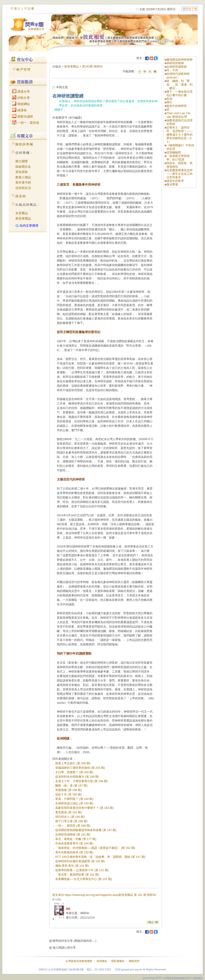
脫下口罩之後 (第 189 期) (71, 821)
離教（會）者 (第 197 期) (71, 786)
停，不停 (172, 70)
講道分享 (21, 91)
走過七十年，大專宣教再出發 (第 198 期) (82, 781)
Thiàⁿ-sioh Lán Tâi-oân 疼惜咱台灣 (179, 115)
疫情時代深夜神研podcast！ (178, 76)
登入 (17, 9)
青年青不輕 (23, 183)
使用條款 (102, 961)
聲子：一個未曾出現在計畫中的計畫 (179, 93)
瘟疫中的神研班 (177, 106)
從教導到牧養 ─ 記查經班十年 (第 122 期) (82, 870)
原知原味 (22, 172)
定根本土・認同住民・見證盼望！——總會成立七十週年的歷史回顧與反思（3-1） (179, 135)
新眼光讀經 (23, 116)
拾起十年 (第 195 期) (69, 794)
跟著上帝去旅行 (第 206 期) (73, 763)
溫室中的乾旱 (175, 181)
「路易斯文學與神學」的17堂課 (178, 158)
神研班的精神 (175, 63)
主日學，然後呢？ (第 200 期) (74, 772)
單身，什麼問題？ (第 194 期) (74, 799)
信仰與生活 (23, 188)
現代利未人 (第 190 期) (70, 817)
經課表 (19, 110)
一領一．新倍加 (26, 123)
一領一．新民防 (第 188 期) (73, 826)
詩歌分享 (21, 98)
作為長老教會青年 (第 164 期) (74, 843)
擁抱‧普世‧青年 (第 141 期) (72, 866)
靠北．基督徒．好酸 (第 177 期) (76, 839)
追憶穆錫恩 (174, 152)
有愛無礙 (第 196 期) (69, 790)
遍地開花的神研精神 (179, 60)
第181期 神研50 (92, 66)
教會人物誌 (23, 177)
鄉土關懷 (22, 161)
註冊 (31, 9)
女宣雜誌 (22, 213)
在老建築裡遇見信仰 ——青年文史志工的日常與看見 (179, 174)
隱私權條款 (118, 961)
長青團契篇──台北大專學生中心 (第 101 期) (84, 879)
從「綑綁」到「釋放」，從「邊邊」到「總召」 (179, 84)
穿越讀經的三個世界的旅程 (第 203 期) (80, 768)
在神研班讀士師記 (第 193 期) (74, 803)
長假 (169, 99)
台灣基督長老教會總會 (79, 961)
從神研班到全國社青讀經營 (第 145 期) (80, 861)
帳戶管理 (24, 69)
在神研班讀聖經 (177, 67)
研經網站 (21, 104)
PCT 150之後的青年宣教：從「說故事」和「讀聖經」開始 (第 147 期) (100, 857)
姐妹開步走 (23, 167)
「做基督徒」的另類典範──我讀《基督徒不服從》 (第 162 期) (95, 848)
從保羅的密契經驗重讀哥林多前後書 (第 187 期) (86, 830)
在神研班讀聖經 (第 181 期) (73, 835)
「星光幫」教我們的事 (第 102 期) (77, 875)
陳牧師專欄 (24, 144)
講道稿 (21, 196)
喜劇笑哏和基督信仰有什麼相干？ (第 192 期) (84, 808)
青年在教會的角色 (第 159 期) (74, 852)
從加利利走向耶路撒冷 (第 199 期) (77, 777)
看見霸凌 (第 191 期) (69, 812)
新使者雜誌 (23, 218)
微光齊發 (172, 184)
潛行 (169, 102)
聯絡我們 (134, 961)
